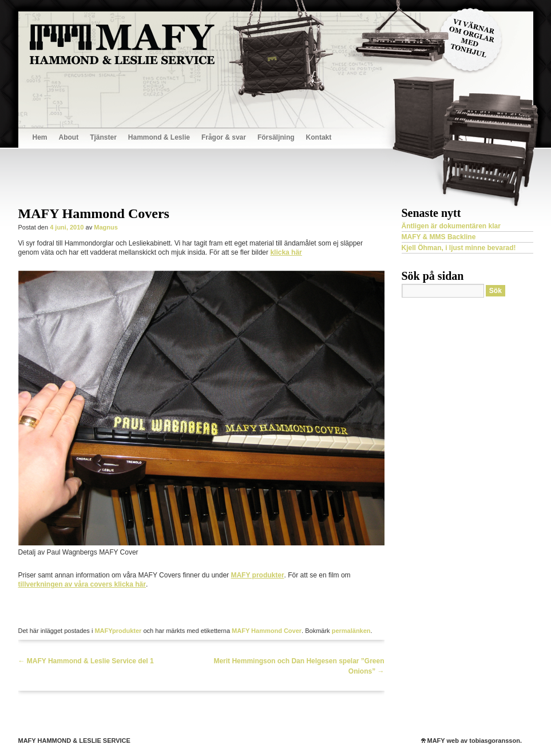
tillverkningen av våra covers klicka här (82, 584)
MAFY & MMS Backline (439, 237)
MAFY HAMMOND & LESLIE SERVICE (74, 741)
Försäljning (276, 137)
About (69, 137)
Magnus (106, 227)
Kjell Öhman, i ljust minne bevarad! (459, 248)
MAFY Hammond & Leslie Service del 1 (86, 661)
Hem (40, 137)
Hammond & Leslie (159, 137)
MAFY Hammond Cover (267, 631)
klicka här (286, 252)
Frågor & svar (224, 137)
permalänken (351, 631)
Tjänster (103, 137)
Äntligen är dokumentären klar (451, 226)
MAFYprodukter (118, 631)
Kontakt (319, 137)
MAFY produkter (257, 575)
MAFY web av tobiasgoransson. (475, 741)
